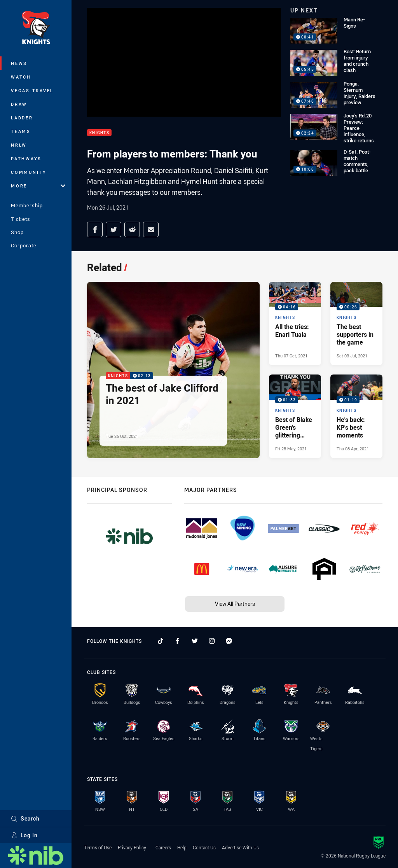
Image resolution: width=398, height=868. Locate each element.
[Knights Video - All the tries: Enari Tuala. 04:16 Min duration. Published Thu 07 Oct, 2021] (295, 324)
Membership (27, 205)
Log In (24, 835)
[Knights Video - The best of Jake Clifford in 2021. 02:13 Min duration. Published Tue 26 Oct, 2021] (173, 370)
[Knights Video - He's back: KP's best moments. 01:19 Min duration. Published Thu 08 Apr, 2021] (356, 416)
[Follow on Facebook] (178, 641)
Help (182, 847)
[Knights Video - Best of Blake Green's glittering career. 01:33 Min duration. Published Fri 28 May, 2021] (295, 416)
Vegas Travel (32, 90)
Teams (21, 131)
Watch (21, 77)
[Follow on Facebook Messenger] (229, 641)
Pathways (26, 158)
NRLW (19, 145)
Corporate (24, 245)
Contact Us (204, 847)
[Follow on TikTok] (161, 641)
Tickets (21, 219)
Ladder (22, 118)
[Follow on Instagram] (212, 641)
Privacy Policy (132, 847)
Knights (99, 133)
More (38, 186)
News (19, 63)
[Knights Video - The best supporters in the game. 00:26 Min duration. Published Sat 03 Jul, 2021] (356, 324)
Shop (17, 232)
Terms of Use (98, 847)
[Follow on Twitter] (195, 641)
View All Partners (235, 604)
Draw (19, 104)
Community (29, 172)
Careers (163, 847)
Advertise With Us (240, 847)
